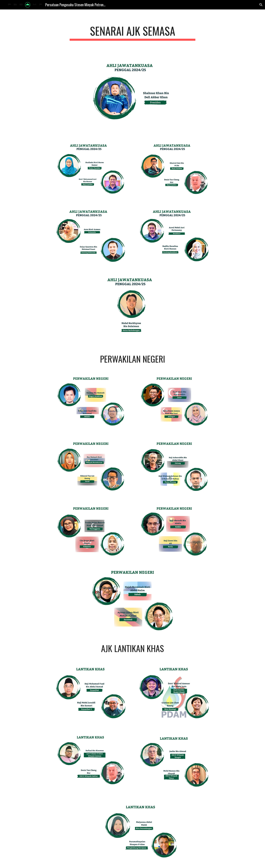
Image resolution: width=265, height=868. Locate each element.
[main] (132, 33)
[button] (261, 5)
